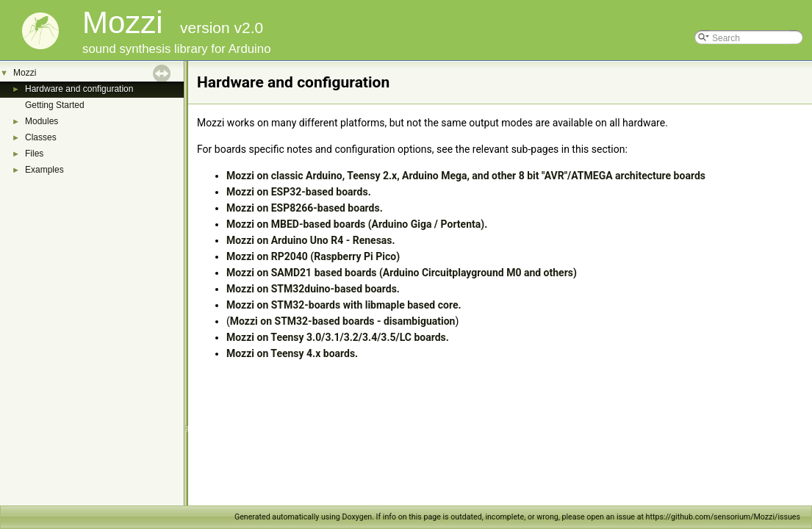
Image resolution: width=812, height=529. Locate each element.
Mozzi (25, 73)
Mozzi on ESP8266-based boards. (305, 208)
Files (34, 154)
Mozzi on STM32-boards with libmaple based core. (344, 305)
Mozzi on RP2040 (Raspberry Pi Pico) (313, 256)
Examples (44, 170)
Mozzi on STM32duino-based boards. (313, 289)
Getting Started (55, 105)
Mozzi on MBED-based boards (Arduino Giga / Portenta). (357, 224)
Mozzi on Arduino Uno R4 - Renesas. (311, 240)
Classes (41, 137)
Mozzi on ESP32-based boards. (299, 192)
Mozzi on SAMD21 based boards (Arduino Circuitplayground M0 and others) (402, 273)
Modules (42, 121)
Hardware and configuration (79, 89)
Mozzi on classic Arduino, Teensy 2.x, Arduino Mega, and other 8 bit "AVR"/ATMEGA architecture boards (466, 176)
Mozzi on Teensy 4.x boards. (292, 353)
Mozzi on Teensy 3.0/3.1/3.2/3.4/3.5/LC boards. (338, 337)
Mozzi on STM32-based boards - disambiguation (343, 321)
